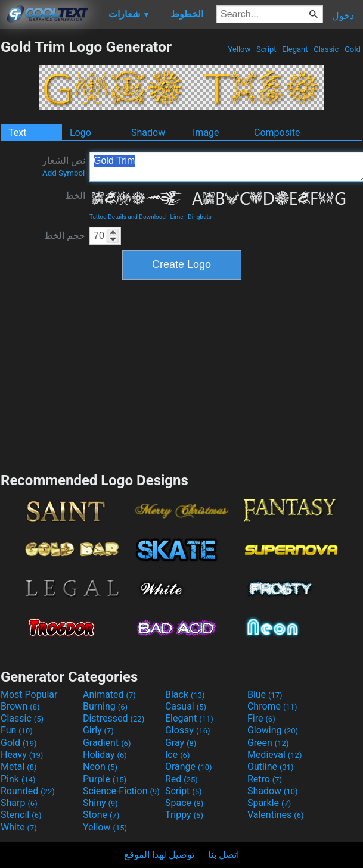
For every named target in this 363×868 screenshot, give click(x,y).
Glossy (188, 730)
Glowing (273, 730)
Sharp (19, 803)
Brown (20, 706)
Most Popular (29, 694)
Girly (98, 730)
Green (268, 743)
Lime (177, 217)
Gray (181, 743)
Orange (189, 766)
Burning (105, 706)
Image (206, 132)
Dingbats (200, 217)
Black (185, 694)
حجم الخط (65, 235)
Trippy (184, 815)
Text (17, 132)
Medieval (275, 755)
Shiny (100, 803)
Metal (19, 766)
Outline (271, 766)
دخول (343, 16)
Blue (265, 694)
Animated (109, 694)
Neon (100, 766)
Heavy (22, 755)
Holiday (105, 755)
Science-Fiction (121, 791)
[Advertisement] (182, 374)
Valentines (276, 815)
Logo (80, 132)
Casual (186, 706)
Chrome (272, 706)
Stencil (21, 815)
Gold (353, 49)
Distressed (114, 718)
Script (266, 49)
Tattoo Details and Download (128, 217)
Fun (17, 730)
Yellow (239, 49)
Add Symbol (63, 173)
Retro (265, 779)
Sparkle (269, 803)
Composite (277, 132)
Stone (101, 815)
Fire (261, 718)
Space (184, 803)
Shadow (148, 132)
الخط (75, 196)
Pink (18, 779)
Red (182, 779)
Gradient (107, 743)
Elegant (295, 49)
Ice (177, 755)
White (19, 827)
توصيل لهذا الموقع (159, 855)
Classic (326, 49)
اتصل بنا (224, 855)
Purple (105, 779)
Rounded (28, 791)
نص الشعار (64, 166)
